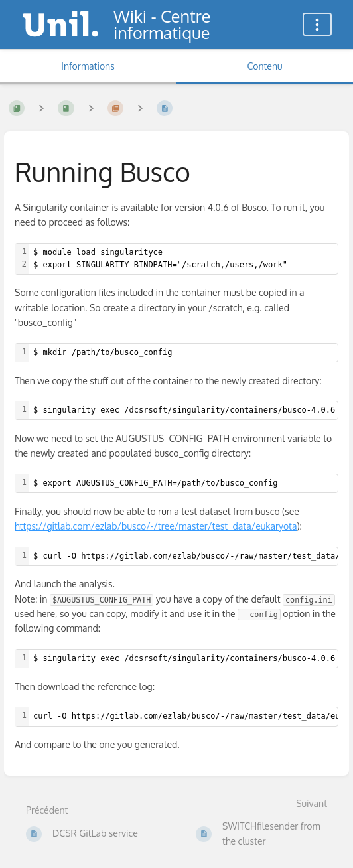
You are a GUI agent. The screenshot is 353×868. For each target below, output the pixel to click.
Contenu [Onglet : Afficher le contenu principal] (264, 66)
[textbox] (183, 259)
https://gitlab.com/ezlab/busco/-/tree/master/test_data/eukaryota (156, 526)
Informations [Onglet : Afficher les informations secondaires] (88, 66)
